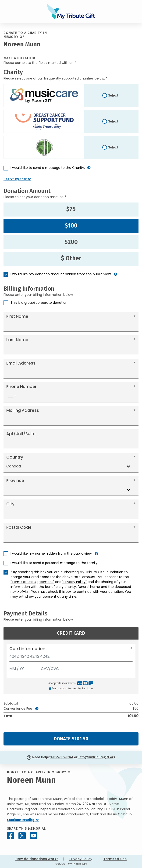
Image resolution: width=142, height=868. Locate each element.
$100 (71, 226)
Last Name (17, 340)
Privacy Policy (81, 859)
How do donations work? (37, 859)
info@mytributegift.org (97, 757)
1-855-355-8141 (62, 757)
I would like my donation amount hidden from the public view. (61, 274)
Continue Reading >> (23, 820)
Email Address (21, 363)
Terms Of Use (115, 859)
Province (15, 481)
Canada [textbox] (14, 466)
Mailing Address (23, 410)
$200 (71, 242)
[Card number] (71, 658)
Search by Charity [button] (17, 179)
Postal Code (19, 527)
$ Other (71, 258)
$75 (71, 209)
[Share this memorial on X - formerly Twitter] (22, 836)
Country (15, 457)
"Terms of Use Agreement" (32, 582)
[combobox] (12, 396)
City (10, 504)
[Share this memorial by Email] (34, 836)
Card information (27, 649)
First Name (17, 316)
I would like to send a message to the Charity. (48, 168)
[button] (89, 170)
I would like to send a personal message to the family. (54, 563)
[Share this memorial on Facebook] (11, 836)
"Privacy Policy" (75, 582)
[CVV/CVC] (54, 668)
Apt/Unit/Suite (21, 434)
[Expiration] (23, 668)
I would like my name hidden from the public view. (51, 553)
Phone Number (21, 387)
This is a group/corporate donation (39, 303)
